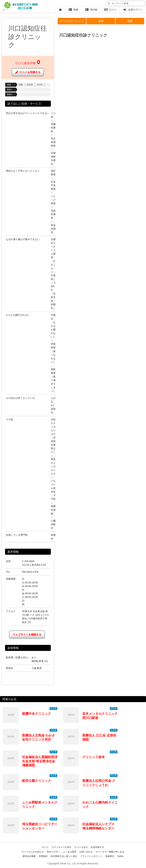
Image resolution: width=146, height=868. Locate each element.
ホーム (45, 847)
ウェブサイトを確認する (27, 635)
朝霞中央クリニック (37, 714)
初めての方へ (53, 852)
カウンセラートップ (72, 21)
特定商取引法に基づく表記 (64, 856)
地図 (130, 21)
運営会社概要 (29, 856)
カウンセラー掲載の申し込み (110, 852)
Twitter (120, 856)
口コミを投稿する (28, 72)
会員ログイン (133, 10)
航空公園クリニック (37, 781)
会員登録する (97, 847)
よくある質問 (70, 852)
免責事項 (110, 856)
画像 (101, 21)
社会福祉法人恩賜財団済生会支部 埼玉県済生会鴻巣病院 (40, 761)
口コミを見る (81, 847)
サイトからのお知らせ (33, 852)
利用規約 (43, 856)
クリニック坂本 (94, 757)
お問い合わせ (86, 852)
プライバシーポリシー (91, 856)
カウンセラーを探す (62, 847)
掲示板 (91, 10)
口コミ (110, 10)
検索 (73, 10)
